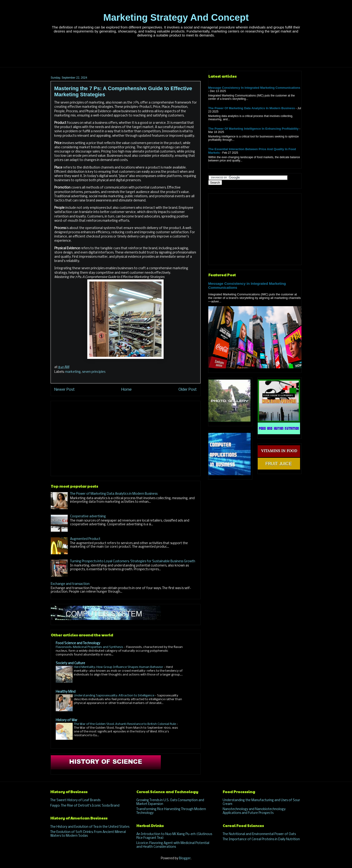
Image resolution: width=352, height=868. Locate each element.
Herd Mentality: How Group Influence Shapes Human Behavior (119, 667)
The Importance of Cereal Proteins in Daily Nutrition (261, 839)
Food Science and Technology (78, 643)
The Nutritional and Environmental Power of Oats (259, 834)
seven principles (94, 372)
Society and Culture (70, 663)
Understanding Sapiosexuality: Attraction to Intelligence (114, 696)
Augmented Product (85, 539)
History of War (67, 720)
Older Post (188, 390)
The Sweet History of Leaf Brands (75, 800)
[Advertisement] (176, 55)
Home (127, 390)
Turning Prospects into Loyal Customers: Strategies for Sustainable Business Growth (133, 561)
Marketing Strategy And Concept (176, 17)
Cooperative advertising (88, 516)
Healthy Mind (66, 692)
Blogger (185, 858)
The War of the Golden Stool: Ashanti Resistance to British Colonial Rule (125, 724)
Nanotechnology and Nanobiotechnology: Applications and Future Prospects (254, 811)
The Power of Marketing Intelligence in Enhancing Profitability (253, 129)
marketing (73, 372)
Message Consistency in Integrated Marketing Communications (254, 88)
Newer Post (65, 390)
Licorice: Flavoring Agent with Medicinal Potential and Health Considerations (173, 845)
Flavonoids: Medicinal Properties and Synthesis (90, 647)
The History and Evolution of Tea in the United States (90, 827)
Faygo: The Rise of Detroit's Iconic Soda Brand (85, 806)
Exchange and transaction (70, 584)
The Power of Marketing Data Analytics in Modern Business (114, 494)
